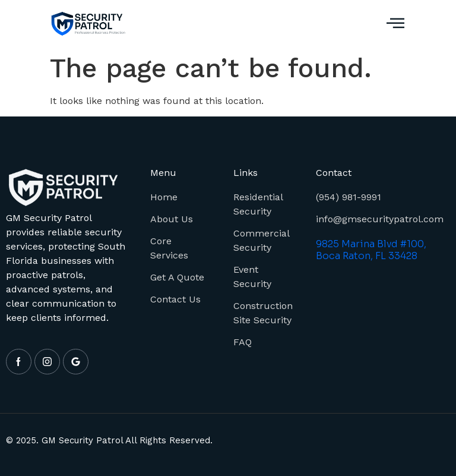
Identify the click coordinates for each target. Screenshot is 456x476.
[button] (395, 24)
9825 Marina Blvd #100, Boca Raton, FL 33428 (371, 250)
